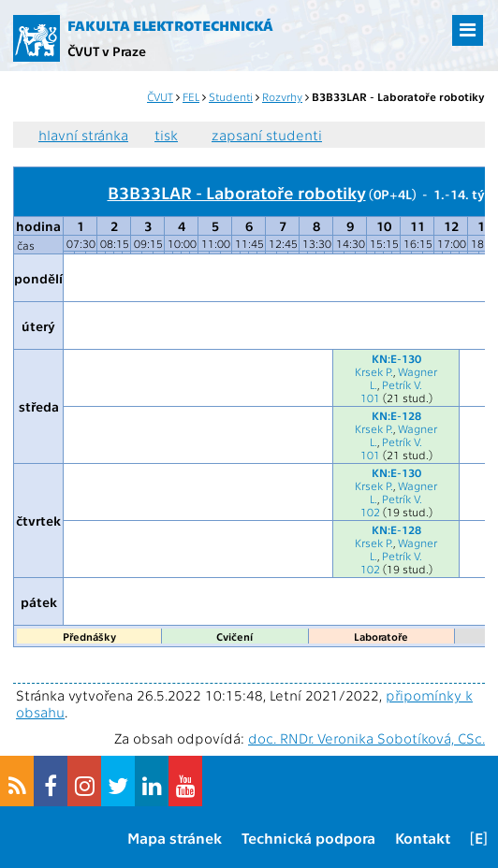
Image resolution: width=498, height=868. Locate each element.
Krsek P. (374, 371)
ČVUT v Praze (107, 51)
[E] (479, 838)
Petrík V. (402, 384)
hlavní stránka (83, 135)
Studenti (231, 96)
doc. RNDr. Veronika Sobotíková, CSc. (366, 738)
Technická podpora (308, 838)
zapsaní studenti (267, 135)
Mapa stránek (175, 838)
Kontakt (423, 838)
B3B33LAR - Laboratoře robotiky (237, 192)
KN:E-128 (396, 415)
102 (370, 512)
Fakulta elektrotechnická (170, 25)
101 (370, 398)
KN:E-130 (396, 358)
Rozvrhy (282, 96)
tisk (166, 135)
